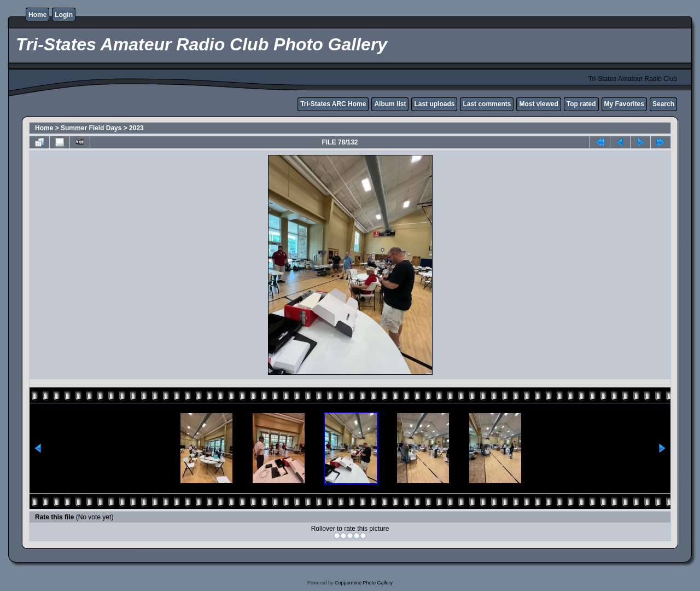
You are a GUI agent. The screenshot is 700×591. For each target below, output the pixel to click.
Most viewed (538, 104)
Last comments (487, 104)
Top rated (581, 104)
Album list (390, 104)
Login (64, 15)
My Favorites (624, 104)
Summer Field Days (91, 128)
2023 (136, 128)
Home (37, 15)
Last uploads (434, 104)
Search (663, 104)
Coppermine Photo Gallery (364, 583)
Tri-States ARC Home (333, 104)
